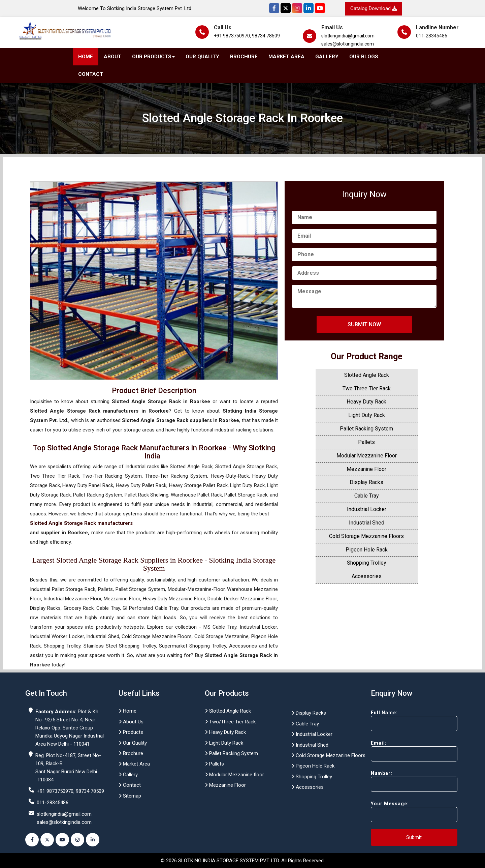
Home (86, 57)
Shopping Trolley (367, 563)
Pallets (366, 442)
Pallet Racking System (366, 429)
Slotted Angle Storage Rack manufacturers (81, 523)
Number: (402, 781)
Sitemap (130, 796)
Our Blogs (364, 57)
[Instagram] (297, 8)
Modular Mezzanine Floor (367, 456)
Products (131, 732)
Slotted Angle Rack (367, 375)
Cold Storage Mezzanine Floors (366, 536)
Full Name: (402, 721)
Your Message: (402, 812)
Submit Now (364, 324)
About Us (131, 722)
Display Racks (366, 482)
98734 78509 (266, 36)
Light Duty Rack (367, 415)
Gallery (327, 57)
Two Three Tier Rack (367, 388)
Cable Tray (367, 496)
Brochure (244, 57)
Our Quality (202, 57)
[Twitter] (286, 8)
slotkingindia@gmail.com (348, 36)
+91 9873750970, (232, 36)
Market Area (286, 57)
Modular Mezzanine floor (234, 775)
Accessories (367, 576)
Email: (402, 751)
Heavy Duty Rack (366, 402)
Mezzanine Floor (366, 469)
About (112, 57)
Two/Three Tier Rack (230, 722)
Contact (91, 74)
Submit (414, 837)
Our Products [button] (153, 57)
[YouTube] (320, 8)
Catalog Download (374, 8)
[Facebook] (274, 8)
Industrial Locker (367, 509)
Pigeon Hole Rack (367, 550)
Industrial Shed (367, 523)
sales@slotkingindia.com (348, 44)
